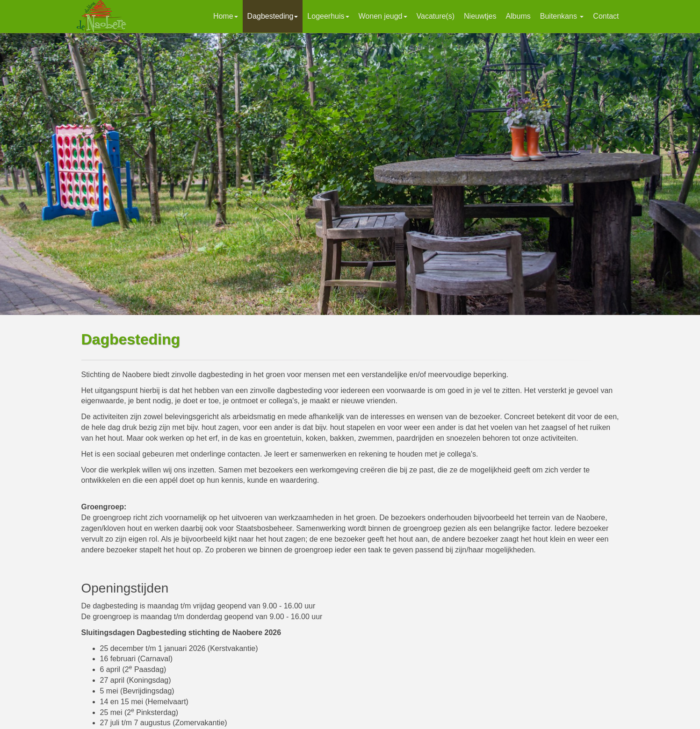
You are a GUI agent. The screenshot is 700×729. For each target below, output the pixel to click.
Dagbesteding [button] (273, 16)
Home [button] (226, 16)
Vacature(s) (436, 16)
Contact (606, 16)
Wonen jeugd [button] (383, 16)
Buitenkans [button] (562, 16)
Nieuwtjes (480, 16)
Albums (518, 16)
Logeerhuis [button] (328, 16)
